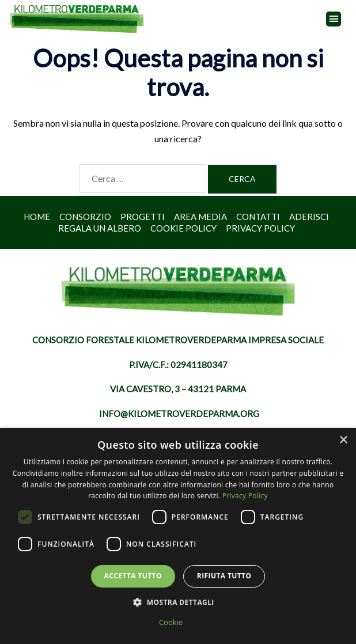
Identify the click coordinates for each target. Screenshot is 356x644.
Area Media (200, 217)
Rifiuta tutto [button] (224, 576)
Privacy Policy (260, 228)
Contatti (258, 217)
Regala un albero (100, 228)
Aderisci (309, 217)
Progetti (143, 217)
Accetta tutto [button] (133, 576)
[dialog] (178, 536)
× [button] (343, 440)
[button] (334, 19)
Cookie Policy (183, 228)
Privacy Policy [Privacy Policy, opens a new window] (245, 496)
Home (37, 217)
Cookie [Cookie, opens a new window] (171, 622)
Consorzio (85, 217)
